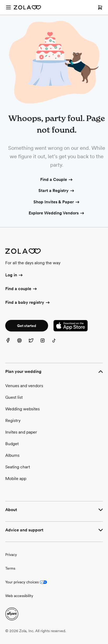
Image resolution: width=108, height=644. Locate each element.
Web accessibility (19, 596)
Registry (13, 420)
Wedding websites (22, 409)
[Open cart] (100, 7)
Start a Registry (57, 191)
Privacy (11, 555)
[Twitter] (34, 344)
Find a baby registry (28, 303)
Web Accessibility (0, 0)
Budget (12, 444)
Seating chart (18, 467)
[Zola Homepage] (27, 7)
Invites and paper (21, 432)
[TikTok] (57, 344)
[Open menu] (8, 7)
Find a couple (21, 289)
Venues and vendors (24, 386)
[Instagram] (46, 344)
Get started (27, 326)
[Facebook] (11, 344)
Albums (12, 455)
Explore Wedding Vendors (57, 213)
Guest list (14, 397)
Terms (10, 568)
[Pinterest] (23, 344)
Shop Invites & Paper (57, 202)
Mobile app (16, 479)
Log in (14, 275)
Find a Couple (57, 180)
